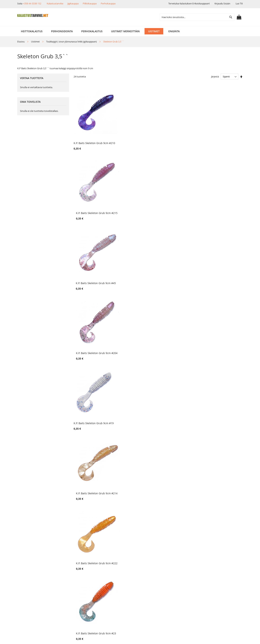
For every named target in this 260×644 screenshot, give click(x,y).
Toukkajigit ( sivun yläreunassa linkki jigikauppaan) (72, 42)
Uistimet (36, 42)
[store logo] (33, 15)
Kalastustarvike (55, 3)
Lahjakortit (66, 583)
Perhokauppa (108, 3)
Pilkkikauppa (90, 3)
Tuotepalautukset (70, 571)
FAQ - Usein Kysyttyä (72, 595)
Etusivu (21, 42)
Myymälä (28, 571)
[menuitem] (32, 31)
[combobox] (197, 17)
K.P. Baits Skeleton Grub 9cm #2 (179, 481)
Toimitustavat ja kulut (73, 565)
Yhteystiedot (30, 589)
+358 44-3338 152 (32, 3)
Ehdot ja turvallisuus (35, 583)
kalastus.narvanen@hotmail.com (224, 585)
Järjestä (215, 76)
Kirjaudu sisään (222, 3)
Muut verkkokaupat (34, 577)
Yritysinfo (28, 565)
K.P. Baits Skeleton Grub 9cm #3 (222, 481)
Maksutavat (66, 577)
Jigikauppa (73, 3)
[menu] (130, 31)
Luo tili (239, 3)
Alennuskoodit (68, 589)
